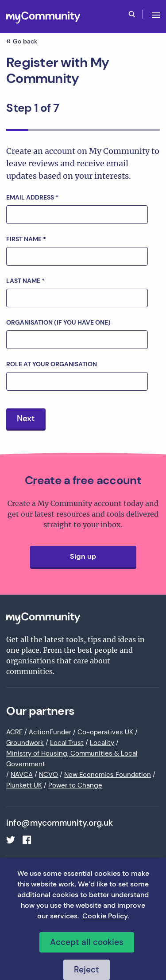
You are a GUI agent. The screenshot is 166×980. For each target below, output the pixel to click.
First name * (26, 239)
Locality (102, 743)
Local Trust (67, 743)
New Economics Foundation (108, 775)
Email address (32, 197)
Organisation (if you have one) (58, 322)
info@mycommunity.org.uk (60, 823)
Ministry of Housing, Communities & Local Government (72, 759)
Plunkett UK (24, 785)
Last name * (25, 281)
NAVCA (22, 775)
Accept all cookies (87, 942)
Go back (25, 41)
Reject (87, 970)
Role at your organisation (52, 364)
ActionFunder (50, 732)
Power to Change (75, 785)
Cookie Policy (105, 916)
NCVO (48, 775)
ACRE (14, 732)
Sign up (83, 556)
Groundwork (25, 743)
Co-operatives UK (105, 732)
